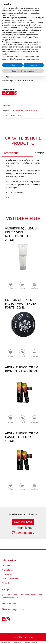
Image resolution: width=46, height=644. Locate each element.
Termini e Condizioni (30, 643)
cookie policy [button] (11, 15)
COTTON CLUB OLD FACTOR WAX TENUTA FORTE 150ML (21, 304)
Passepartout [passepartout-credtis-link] (28, 637)
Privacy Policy (6, 643)
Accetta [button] (34, 65)
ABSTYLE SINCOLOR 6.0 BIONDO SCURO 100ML (22, 369)
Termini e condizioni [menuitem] (10, 579)
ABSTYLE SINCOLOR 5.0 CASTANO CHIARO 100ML (22, 437)
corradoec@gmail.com (14, 609)
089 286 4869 (23, 532)
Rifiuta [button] (13, 65)
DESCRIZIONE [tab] (11, 153)
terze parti (40, 18)
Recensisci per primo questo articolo (18, 80)
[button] (22, 286)
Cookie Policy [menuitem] (7, 574)
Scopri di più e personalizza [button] (23, 71)
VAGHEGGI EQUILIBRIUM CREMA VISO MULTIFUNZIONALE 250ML (22, 234)
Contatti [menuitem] (5, 583)
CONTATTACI (23, 522)
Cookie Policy (17, 643)
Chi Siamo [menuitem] (6, 566)
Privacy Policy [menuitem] (7, 570)
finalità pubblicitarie (9, 32)
